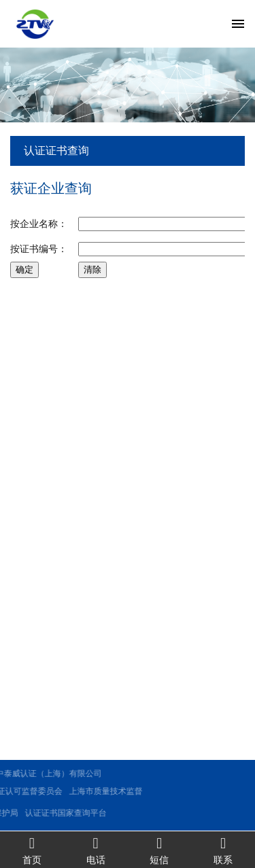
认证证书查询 (56, 151)
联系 (223, 850)
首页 (32, 850)
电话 (96, 850)
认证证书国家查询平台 (44, 813)
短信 (160, 850)
